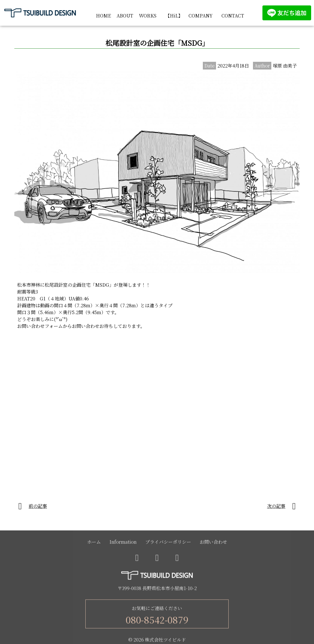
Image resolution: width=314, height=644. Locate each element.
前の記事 (38, 506)
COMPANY (201, 16)
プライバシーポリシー (168, 543)
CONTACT (233, 16)
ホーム (94, 543)
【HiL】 (174, 16)
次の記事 (276, 506)
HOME (103, 16)
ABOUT (125, 16)
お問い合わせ (213, 543)
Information (123, 543)
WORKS (148, 16)
